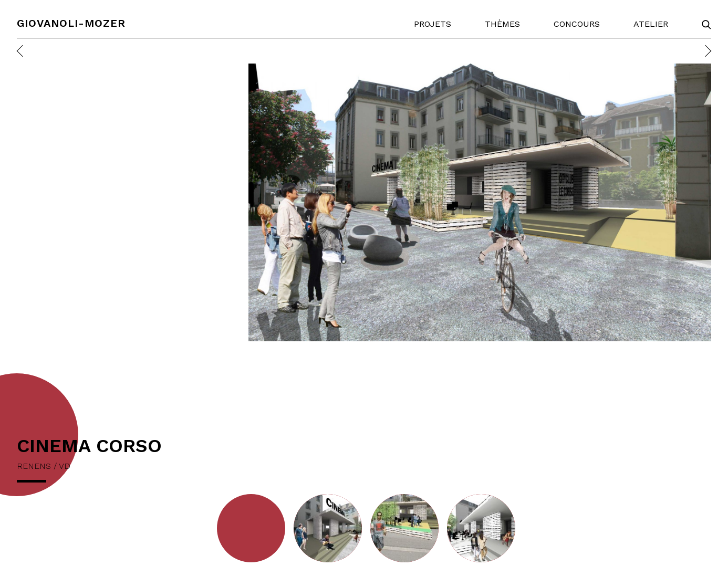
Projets (433, 24)
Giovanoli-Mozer (71, 23)
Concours (577, 24)
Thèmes (502, 24)
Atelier (651, 24)
